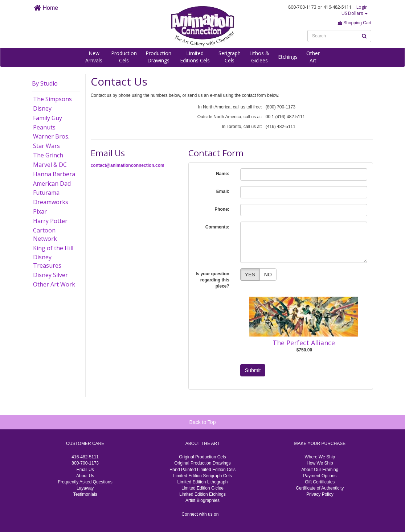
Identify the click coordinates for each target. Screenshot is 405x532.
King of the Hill (53, 248)
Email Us (85, 470)
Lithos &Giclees (259, 57)
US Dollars (355, 13)
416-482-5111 (85, 457)
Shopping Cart (355, 23)
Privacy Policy (320, 494)
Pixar (40, 211)
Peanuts (44, 127)
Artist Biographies (202, 500)
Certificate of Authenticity (320, 488)
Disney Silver (50, 275)
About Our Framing (320, 470)
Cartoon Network (45, 234)
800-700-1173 (85, 463)
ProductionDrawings (158, 57)
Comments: (217, 227)
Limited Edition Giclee (202, 488)
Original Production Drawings (202, 463)
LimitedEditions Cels (195, 57)
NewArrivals (94, 57)
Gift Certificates (320, 482)
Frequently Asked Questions (85, 482)
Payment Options (320, 476)
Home (46, 8)
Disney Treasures (47, 261)
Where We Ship (320, 457)
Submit (253, 370)
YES (250, 275)
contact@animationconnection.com (128, 165)
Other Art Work (54, 284)
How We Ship (320, 463)
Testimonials (85, 494)
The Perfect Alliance (304, 343)
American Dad (52, 183)
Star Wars (46, 146)
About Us (85, 476)
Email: (223, 191)
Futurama (46, 193)
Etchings (288, 57)
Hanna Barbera (54, 174)
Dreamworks (51, 202)
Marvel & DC (50, 165)
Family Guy (48, 118)
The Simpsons (52, 99)
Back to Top (203, 422)
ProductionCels (124, 57)
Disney (42, 108)
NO (268, 275)
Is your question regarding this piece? (212, 280)
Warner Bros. (51, 136)
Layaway (85, 488)
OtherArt (313, 57)
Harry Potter (50, 221)
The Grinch (48, 155)
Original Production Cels (202, 457)
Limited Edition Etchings (202, 494)
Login (362, 7)
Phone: (222, 209)
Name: (223, 174)
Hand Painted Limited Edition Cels (202, 470)
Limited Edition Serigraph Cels (202, 476)
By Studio (45, 83)
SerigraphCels (230, 57)
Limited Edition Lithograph (203, 482)
